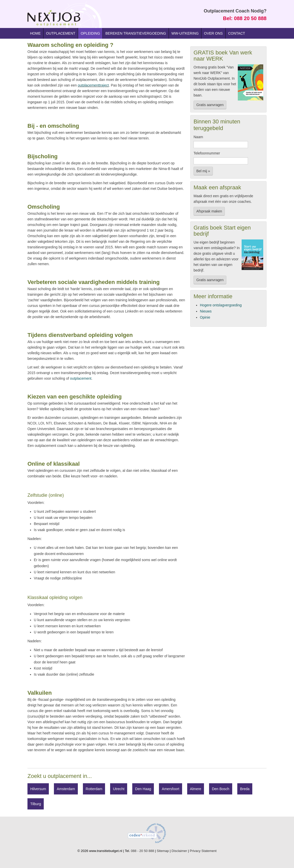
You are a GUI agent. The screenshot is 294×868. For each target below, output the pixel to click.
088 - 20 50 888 (143, 851)
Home (35, 33)
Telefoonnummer (207, 153)
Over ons (213, 33)
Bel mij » (203, 171)
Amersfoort (170, 789)
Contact (237, 33)
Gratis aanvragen (210, 105)
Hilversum (38, 789)
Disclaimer (179, 851)
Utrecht (119, 789)
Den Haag (143, 789)
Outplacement (61, 33)
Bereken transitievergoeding (136, 33)
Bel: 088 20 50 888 (245, 18)
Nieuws (206, 311)
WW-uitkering (185, 33)
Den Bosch (220, 789)
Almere (196, 789)
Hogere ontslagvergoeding (221, 305)
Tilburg (36, 804)
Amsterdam (66, 789)
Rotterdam (94, 789)
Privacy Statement (203, 851)
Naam (198, 137)
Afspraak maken (209, 211)
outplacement (81, 378)
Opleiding (90, 33)
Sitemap (163, 851)
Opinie (205, 317)
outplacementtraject (93, 85)
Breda (245, 789)
